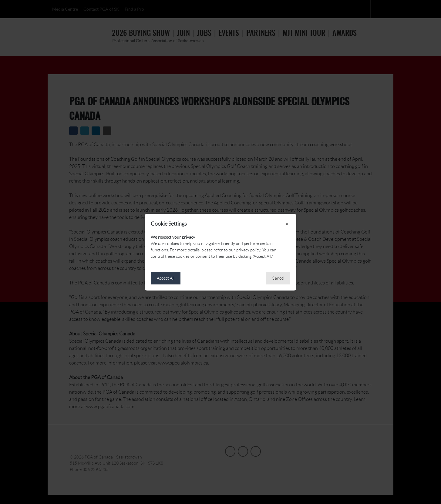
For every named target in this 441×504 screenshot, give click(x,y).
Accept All (166, 278)
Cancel (278, 278)
